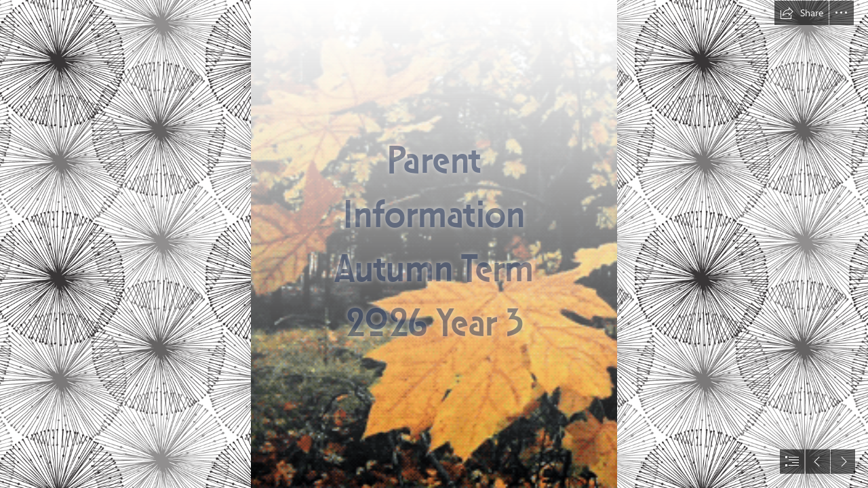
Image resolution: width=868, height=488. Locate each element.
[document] (434, 244)
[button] (802, 13)
